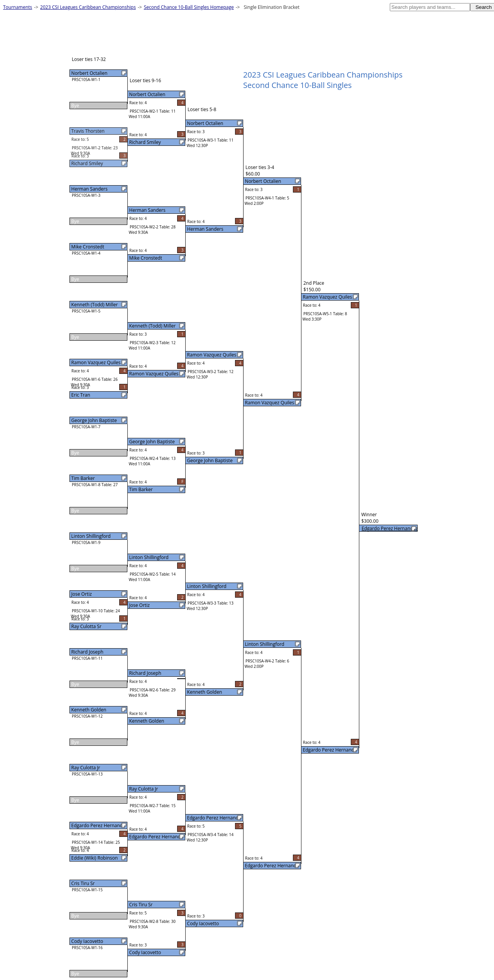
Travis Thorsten (88, 131)
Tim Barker (83, 478)
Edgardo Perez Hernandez (390, 528)
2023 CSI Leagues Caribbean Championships (88, 7)
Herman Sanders (90, 189)
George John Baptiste (94, 420)
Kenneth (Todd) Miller (95, 305)
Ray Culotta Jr (86, 768)
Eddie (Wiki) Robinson (95, 858)
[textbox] (430, 7)
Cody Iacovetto (87, 941)
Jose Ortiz (82, 594)
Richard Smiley (87, 163)
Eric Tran (81, 395)
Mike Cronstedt (88, 247)
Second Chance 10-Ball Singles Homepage (189, 7)
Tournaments (18, 7)
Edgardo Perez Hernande (98, 825)
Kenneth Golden (89, 710)
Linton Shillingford (91, 536)
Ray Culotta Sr (86, 626)
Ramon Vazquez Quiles (96, 362)
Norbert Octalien (90, 73)
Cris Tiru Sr (83, 883)
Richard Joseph (87, 652)
